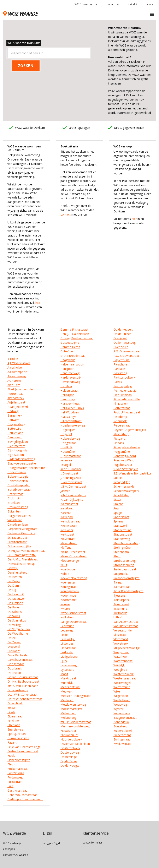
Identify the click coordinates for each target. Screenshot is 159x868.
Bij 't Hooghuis (17, 450)
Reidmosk (120, 421)
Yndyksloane (122, 713)
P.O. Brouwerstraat (126, 356)
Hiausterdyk (68, 417)
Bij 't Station (16, 455)
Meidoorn (67, 700)
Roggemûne (122, 452)
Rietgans (119, 438)
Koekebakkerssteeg (74, 578)
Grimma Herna (70, 347)
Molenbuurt (68, 713)
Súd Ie (118, 478)
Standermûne (122, 530)
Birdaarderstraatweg (21, 459)
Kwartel (66, 609)
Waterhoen (121, 657)
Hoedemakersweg (73, 425)
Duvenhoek (15, 703)
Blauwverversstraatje (22, 463)
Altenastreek (16, 398)
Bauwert (13, 420)
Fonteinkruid (16, 773)
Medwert (66, 691)
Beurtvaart (15, 437)
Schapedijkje (122, 482)
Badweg (13, 411)
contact (151, 4)
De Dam (13, 585)
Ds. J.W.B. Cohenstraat (22, 695)
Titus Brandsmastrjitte (128, 591)
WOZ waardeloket (87, 4)
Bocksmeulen (17, 472)
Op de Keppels (123, 329)
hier (38, 303)
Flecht (11, 764)
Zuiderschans (122, 735)
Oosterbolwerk (70, 748)
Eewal (11, 712)
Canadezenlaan (18, 524)
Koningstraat (69, 587)
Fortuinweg (15, 777)
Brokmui (13, 498)
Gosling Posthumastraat (77, 338)
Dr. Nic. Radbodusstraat (23, 681)
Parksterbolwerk (124, 377)
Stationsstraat (123, 534)
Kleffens (66, 547)
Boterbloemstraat (19, 490)
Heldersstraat (69, 390)
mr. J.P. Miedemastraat (76, 722)
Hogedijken (68, 430)
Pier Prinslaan (123, 395)
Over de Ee (121, 347)
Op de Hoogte (70, 766)
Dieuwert (14, 651)
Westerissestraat (125, 678)
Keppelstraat (69, 526)
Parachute (120, 364)
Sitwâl (117, 500)
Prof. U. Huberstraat (127, 412)
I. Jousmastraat (71, 456)
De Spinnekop (17, 620)
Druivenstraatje (18, 690)
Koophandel (69, 595)
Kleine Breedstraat (73, 552)
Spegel (118, 513)
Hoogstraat (68, 443)
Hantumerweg (70, 373)
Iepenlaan (67, 460)
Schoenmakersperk (126, 491)
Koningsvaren (70, 591)
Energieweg (15, 729)
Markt (64, 674)
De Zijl (12, 638)
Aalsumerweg (17, 376)
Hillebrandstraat (71, 421)
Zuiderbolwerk (123, 731)
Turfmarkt (120, 613)
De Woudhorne (18, 633)
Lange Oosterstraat (74, 622)
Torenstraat (121, 604)
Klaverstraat (69, 543)
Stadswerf (120, 526)
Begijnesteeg (16, 424)
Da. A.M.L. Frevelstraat (23, 559)
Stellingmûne (122, 547)
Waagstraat (121, 652)
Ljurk (64, 661)
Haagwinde (68, 360)
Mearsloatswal (70, 687)
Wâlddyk (119, 665)
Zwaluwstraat (123, 744)
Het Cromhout (70, 404)
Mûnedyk (67, 683)
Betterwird (14, 428)
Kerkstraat (67, 534)
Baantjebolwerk (18, 407)
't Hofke (13, 359)
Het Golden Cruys (72, 408)
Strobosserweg (124, 565)
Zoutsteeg (120, 726)
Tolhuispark (121, 600)
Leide (64, 635)
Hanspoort (68, 369)
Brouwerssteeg (18, 507)
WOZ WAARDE (20, 14)
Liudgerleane (69, 657)
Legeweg (67, 630)
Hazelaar (66, 386)
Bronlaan (14, 503)
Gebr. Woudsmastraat (22, 795)
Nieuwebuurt (69, 735)
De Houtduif (16, 594)
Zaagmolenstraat (125, 718)
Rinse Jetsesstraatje (127, 447)
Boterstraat (15, 494)
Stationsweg (122, 539)
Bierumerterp (16, 446)
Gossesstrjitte (70, 343)
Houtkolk (66, 447)
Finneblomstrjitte (19, 760)
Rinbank (119, 443)
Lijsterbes (67, 643)
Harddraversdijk (71, 377)
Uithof (118, 617)
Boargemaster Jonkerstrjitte (26, 468)
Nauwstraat (68, 731)
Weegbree (120, 670)
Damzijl (13, 568)
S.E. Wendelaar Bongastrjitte (132, 473)
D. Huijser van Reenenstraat (26, 551)
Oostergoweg (70, 752)
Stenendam (121, 552)
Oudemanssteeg (125, 343)
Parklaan (119, 369)
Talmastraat (122, 587)
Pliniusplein (121, 404)
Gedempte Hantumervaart (25, 799)
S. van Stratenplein (126, 469)
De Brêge (14, 581)
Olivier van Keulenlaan (75, 744)
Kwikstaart (67, 617)
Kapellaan (67, 508)
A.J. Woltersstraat (19, 363)
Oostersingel (69, 757)
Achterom (14, 381)
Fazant (12, 742)
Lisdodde (67, 652)
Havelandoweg (70, 382)
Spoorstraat (121, 517)
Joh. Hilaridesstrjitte (73, 495)
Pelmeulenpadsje (125, 390)
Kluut (64, 565)
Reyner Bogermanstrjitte (130, 430)
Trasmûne (120, 609)
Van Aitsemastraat (126, 622)
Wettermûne (122, 687)
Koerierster (68, 582)
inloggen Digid (51, 843)
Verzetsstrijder (123, 630)
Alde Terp (14, 385)
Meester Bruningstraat (76, 696)
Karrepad (67, 517)
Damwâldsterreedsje (21, 564)
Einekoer (13, 721)
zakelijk (133, 4)
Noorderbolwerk (71, 739)
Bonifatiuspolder (19, 485)
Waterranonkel (123, 661)
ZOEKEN (26, 66)
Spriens (118, 521)
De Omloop (15, 603)
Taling (117, 582)
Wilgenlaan (121, 696)
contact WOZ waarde (16, 855)
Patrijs (118, 382)
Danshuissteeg (17, 572)
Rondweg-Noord (125, 456)
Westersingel (122, 683)
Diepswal (14, 647)
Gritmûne (67, 351)
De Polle (13, 607)
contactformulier (92, 843)
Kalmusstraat (69, 504)
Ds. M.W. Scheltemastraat (25, 699)
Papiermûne (122, 360)
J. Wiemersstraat (71, 482)
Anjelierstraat (16, 402)
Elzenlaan (14, 725)
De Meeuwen (16, 599)
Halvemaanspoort (72, 364)
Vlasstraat (120, 635)
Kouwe (65, 604)
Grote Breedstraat (73, 356)
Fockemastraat (18, 769)
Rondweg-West (124, 460)
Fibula (11, 756)
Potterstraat (122, 408)
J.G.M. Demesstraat (73, 486)
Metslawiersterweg (73, 704)
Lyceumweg (69, 665)
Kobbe (65, 574)
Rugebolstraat (123, 465)
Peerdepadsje (123, 386)
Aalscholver (15, 367)
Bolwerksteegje (18, 476)
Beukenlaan (15, 433)
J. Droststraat (69, 473)
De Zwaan (14, 642)
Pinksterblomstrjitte (127, 399)
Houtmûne (68, 452)
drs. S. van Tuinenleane (23, 686)
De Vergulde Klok (19, 629)
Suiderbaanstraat (125, 569)
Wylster (118, 709)
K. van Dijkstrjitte (72, 500)
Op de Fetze (69, 761)
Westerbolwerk (123, 674)
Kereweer (67, 530)
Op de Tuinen (122, 334)
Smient (118, 504)
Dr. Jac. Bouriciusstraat (23, 677)
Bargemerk (15, 415)
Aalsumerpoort (17, 372)
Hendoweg (68, 399)
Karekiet (66, 513)
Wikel (117, 691)
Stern (117, 556)
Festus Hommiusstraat (23, 751)
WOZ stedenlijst (12, 843)
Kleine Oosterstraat (73, 556)
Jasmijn (65, 491)
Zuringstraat (122, 739)
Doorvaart (14, 673)
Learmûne (67, 626)
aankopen (9, 849)
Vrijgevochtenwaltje (127, 648)
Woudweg (120, 704)
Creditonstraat (17, 542)
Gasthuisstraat (17, 790)
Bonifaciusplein (18, 481)
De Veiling (14, 625)
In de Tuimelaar (71, 469)
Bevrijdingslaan (18, 442)
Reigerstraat (122, 425)
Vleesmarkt (121, 639)
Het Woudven (70, 412)
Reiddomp (120, 417)
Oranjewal (120, 338)
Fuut (10, 786)
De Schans (15, 612)
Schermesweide (124, 486)
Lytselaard (67, 670)
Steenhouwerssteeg (127, 543)
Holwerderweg (70, 438)
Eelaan (12, 708)
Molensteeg (68, 718)
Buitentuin (14, 511)
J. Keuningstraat (71, 478)
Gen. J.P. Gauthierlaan (75, 334)
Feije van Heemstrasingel (24, 747)
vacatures (113, 4)
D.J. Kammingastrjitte (22, 555)
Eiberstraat (15, 716)
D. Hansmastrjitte (19, 546)
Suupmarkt (121, 574)
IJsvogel (66, 465)
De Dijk (12, 590)
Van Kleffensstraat (126, 626)
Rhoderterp (121, 434)
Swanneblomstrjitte (126, 578)
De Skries (14, 616)
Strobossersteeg (125, 561)
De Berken (15, 577)
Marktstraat (68, 678)
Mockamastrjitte (72, 709)
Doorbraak (15, 668)
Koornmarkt (69, 600)
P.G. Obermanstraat (127, 351)
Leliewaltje (68, 639)
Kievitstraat (68, 539)
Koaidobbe (68, 569)
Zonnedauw (121, 722)
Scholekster (121, 495)
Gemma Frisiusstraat (74, 329)
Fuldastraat (15, 782)
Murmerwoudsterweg (75, 726)
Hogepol (66, 434)
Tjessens (119, 595)
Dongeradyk (16, 664)
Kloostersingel (70, 561)
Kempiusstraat (70, 521)
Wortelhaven (122, 700)
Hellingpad (67, 395)
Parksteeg (120, 373)
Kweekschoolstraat (73, 613)
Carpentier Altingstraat (22, 529)
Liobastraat (68, 648)
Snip (116, 508)
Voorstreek (121, 643)
